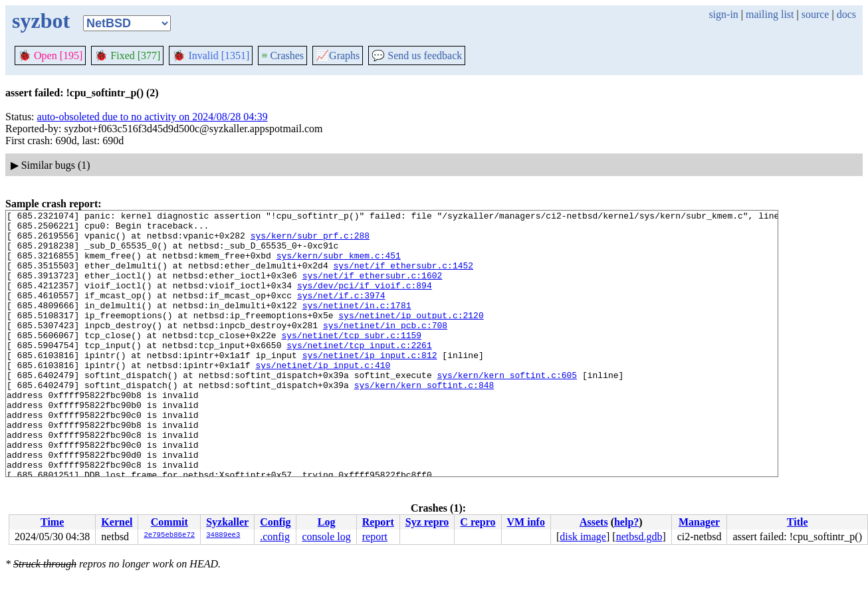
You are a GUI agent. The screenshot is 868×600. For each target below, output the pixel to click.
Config (275, 522)
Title (798, 522)
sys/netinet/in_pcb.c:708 (385, 349)
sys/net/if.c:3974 (341, 313)
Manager (699, 522)
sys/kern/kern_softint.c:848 (424, 421)
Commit (169, 522)
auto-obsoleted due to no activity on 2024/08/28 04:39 (153, 117)
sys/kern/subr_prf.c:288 (310, 241)
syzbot (41, 21)
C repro (478, 522)
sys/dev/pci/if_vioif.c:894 (365, 301)
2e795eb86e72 (169, 536)
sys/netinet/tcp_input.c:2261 (359, 373)
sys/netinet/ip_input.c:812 (370, 385)
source (815, 14)
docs (846, 14)
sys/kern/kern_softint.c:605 (507, 409)
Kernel (117, 522)
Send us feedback (417, 55)
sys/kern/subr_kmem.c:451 (339, 265)
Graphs (338, 55)
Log (327, 522)
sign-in (723, 14)
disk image (583, 537)
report (375, 537)
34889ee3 (223, 536)
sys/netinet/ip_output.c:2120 (411, 337)
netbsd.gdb (639, 537)
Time (52, 522)
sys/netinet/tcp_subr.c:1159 (351, 361)
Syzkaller (227, 522)
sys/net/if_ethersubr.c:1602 (373, 289)
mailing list (770, 14)
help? (626, 522)
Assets (594, 522)
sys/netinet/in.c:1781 (357, 325)
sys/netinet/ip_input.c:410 (323, 397)
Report (378, 522)
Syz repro (427, 522)
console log (326, 537)
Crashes (282, 55)
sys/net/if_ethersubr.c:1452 (403, 277)
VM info (526, 522)
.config (275, 537)
